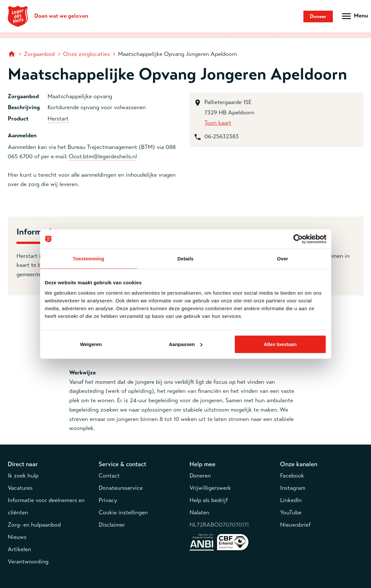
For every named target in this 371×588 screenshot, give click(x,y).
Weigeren (91, 344)
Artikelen (19, 549)
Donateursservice (121, 488)
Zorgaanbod (39, 54)
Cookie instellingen (123, 512)
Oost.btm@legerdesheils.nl (103, 156)
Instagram (293, 488)
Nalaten (199, 512)
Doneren (200, 476)
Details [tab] (186, 259)
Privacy (108, 500)
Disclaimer (112, 525)
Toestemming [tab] (89, 259)
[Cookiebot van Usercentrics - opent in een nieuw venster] (298, 239)
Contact (109, 476)
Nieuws (17, 537)
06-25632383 (222, 136)
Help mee (202, 464)
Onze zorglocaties (86, 54)
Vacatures (20, 488)
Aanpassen (186, 344)
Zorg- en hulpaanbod (34, 525)
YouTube (291, 512)
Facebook (292, 476)
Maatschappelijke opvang (80, 96)
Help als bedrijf (209, 500)
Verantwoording (28, 562)
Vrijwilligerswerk (210, 488)
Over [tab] (283, 259)
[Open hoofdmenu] (354, 16)
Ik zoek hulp (23, 476)
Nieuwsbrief (295, 525)
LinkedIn (291, 500)
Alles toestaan (280, 344)
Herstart (58, 119)
